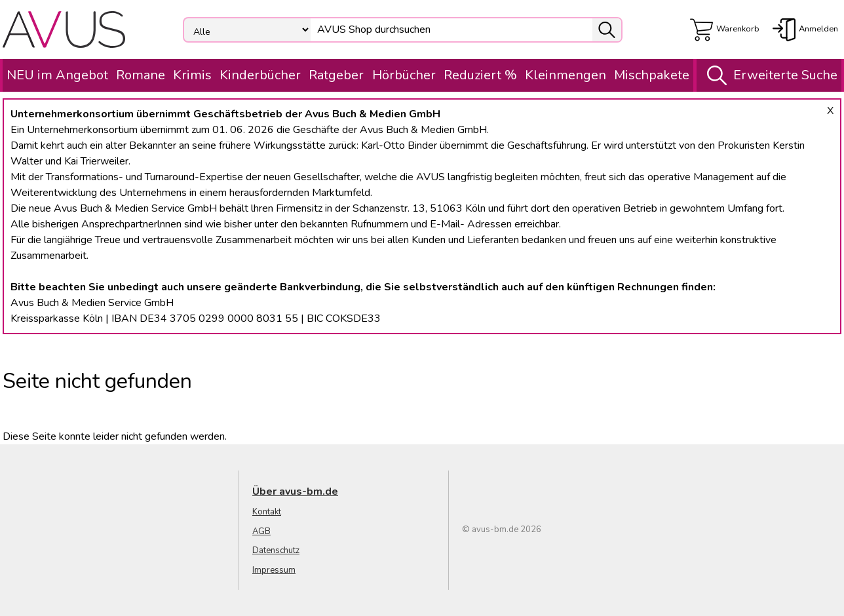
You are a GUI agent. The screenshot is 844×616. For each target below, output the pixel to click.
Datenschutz (276, 550)
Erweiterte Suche (769, 75)
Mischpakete (652, 75)
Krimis (192, 75)
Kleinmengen (566, 75)
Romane (141, 75)
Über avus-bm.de (295, 491)
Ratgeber (336, 75)
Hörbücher (404, 75)
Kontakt (267, 512)
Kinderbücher (260, 75)
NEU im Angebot (57, 75)
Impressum (274, 570)
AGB (261, 531)
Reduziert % (480, 75)
